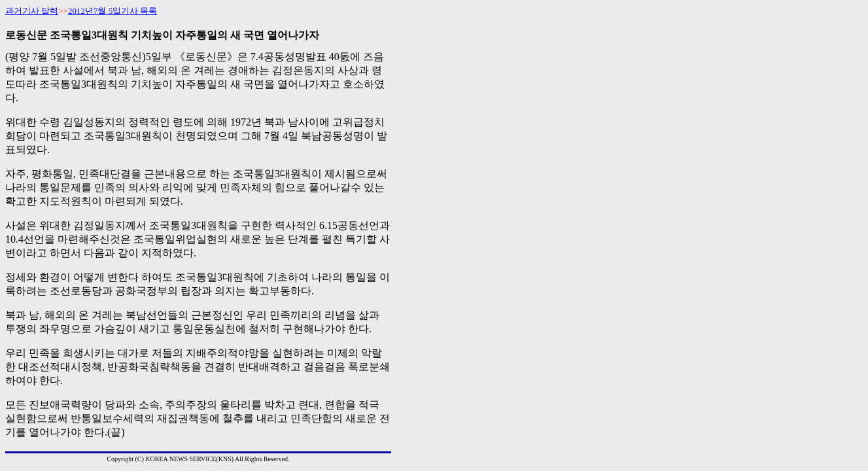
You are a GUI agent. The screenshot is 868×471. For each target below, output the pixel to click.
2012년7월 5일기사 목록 (113, 11)
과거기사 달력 (32, 11)
